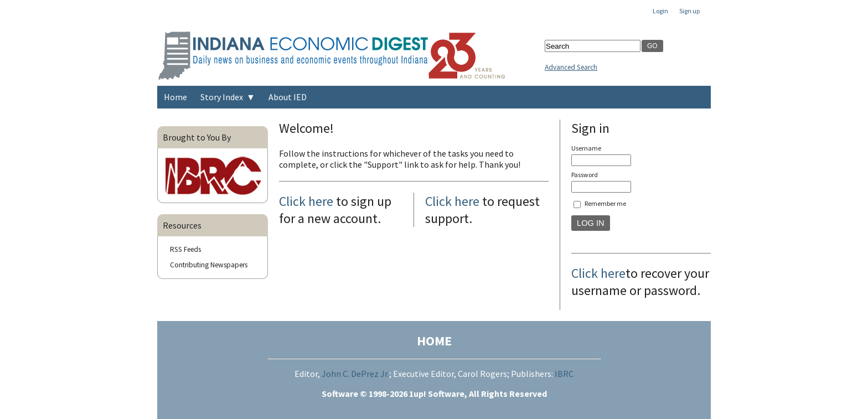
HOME (434, 341)
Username (586, 148)
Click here (306, 201)
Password (585, 175)
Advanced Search (571, 67)
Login (660, 11)
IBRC (564, 374)
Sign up (689, 11)
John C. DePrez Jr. (355, 374)
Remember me (605, 203)
